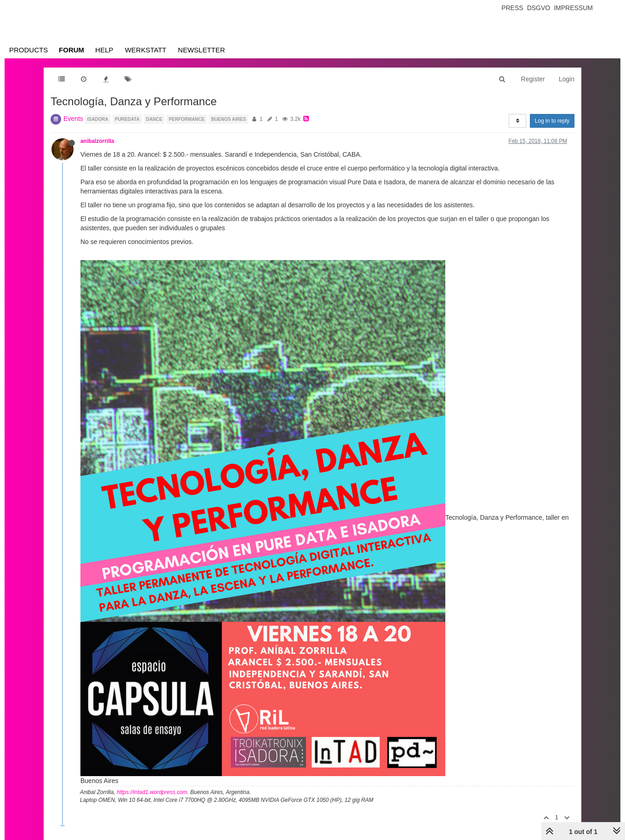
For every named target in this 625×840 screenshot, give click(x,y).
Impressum (573, 8)
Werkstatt (146, 50)
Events (73, 119)
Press (512, 8)
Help (104, 50)
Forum (71, 50)
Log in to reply (552, 121)
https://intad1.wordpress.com (152, 792)
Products (28, 50)
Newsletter (202, 50)
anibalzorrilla (97, 141)
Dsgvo (539, 8)
